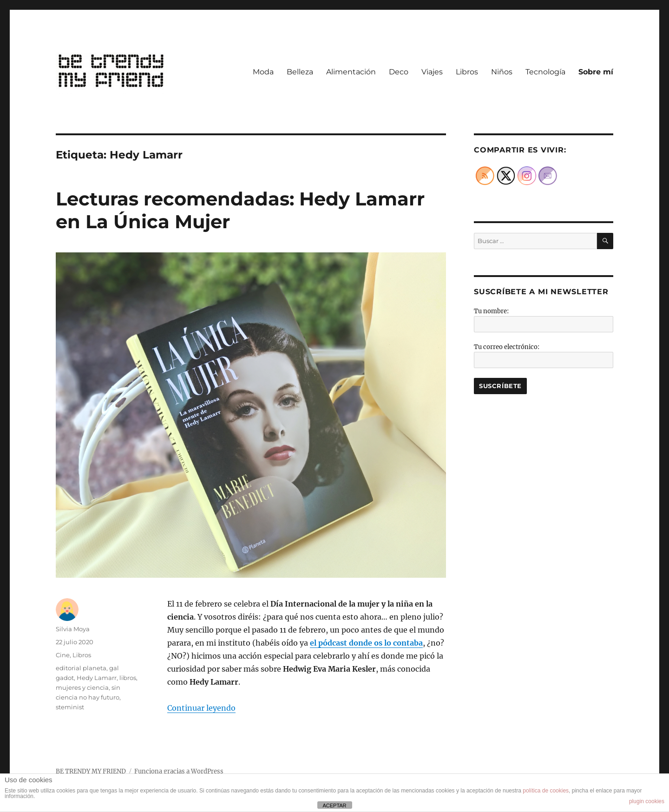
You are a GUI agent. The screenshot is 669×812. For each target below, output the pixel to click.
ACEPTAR (334, 805)
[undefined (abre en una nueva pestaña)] (366, 643)
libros (128, 678)
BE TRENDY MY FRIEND (91, 771)
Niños (502, 72)
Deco (399, 72)
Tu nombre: (491, 311)
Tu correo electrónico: (507, 347)
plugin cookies (647, 801)
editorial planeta (81, 668)
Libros (467, 72)
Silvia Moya (73, 629)
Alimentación (351, 72)
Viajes (432, 72)
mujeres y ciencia (82, 687)
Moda (263, 72)
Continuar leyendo (201, 708)
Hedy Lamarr (97, 678)
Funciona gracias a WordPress (179, 771)
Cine (63, 655)
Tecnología (545, 72)
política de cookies (546, 791)
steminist (70, 707)
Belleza (300, 72)
